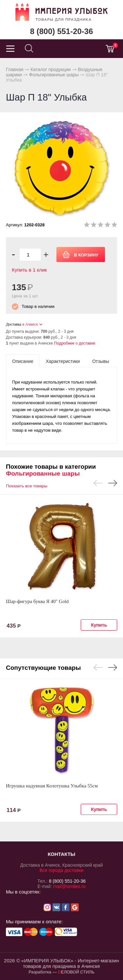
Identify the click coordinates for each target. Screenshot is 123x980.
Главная (15, 69)
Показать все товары (27, 486)
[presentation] (23, 361)
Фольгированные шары (54, 75)
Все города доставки (61, 870)
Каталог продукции (51, 69)
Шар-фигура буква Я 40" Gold (37, 601)
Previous (98, 483)
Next (113, 483)
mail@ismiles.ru (69, 886)
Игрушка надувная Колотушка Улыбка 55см (52, 786)
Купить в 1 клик (29, 270)
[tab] (23, 361)
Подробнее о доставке (75, 343)
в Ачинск (30, 324)
